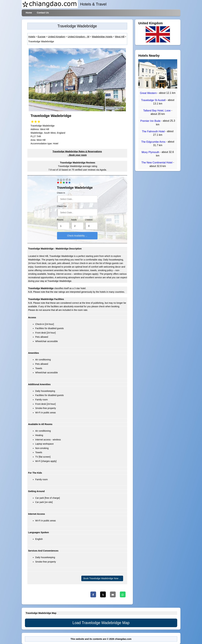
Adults (74, 220)
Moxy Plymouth (151, 152)
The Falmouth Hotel (154, 131)
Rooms (60, 220)
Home (29, 13)
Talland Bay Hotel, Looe (157, 111)
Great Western (149, 93)
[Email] (113, 594)
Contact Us (43, 13)
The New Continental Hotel (157, 163)
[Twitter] (103, 594)
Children (89, 220)
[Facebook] (93, 594)
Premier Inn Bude (151, 121)
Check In (61, 193)
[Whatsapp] (123, 594)
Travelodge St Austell (154, 100)
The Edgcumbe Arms (154, 142)
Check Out (62, 206)
